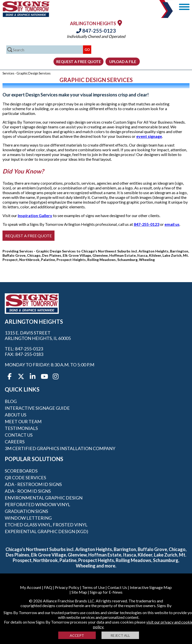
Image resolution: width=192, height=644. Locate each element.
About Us (15, 415)
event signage (149, 136)
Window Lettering (28, 518)
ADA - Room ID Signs (28, 491)
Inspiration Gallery (35, 215)
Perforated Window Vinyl (37, 504)
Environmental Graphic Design (44, 498)
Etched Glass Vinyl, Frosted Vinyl (46, 525)
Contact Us (19, 435)
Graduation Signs (26, 511)
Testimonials (21, 428)
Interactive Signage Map (151, 587)
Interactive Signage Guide (37, 408)
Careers (15, 442)
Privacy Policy (67, 587)
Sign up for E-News (106, 592)
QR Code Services (25, 478)
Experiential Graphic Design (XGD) (46, 531)
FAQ (48, 587)
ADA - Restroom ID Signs (33, 484)
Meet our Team (23, 421)
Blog (11, 401)
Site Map (79, 592)
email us (172, 224)
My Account (31, 587)
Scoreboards (21, 471)
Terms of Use (93, 587)
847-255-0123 (96, 31)
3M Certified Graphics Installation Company (60, 448)
